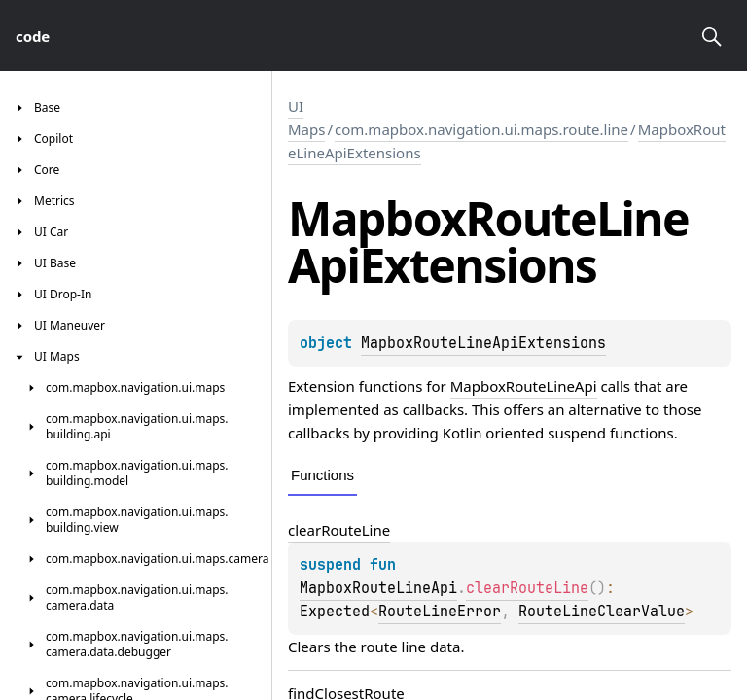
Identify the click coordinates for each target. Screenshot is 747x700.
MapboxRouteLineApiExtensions (483, 343)
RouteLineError (440, 612)
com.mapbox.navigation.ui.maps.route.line (481, 129)
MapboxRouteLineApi (524, 386)
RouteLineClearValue (602, 612)
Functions (322, 475)
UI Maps (306, 118)
